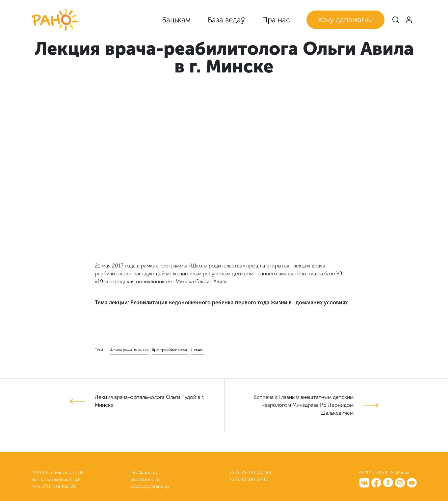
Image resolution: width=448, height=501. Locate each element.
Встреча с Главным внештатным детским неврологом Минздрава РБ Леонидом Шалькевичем (303, 405)
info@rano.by (144, 473)
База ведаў (226, 20)
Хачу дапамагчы (345, 20)
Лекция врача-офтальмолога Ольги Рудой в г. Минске (150, 401)
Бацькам (176, 20)
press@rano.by (145, 479)
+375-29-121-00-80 (250, 473)
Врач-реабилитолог (170, 349)
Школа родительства (129, 349)
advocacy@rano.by (150, 486)
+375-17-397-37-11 (249, 479)
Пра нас (276, 20)
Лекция (198, 349)
